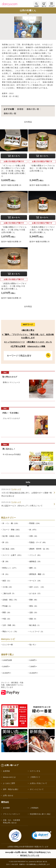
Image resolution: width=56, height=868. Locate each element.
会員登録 (6, 771)
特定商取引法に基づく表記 (40, 814)
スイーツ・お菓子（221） (12, 555)
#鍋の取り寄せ (28, 330)
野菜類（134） (35, 523)
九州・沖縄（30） (9, 625)
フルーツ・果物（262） (12, 530)
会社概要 (6, 808)
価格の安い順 (33, 109)
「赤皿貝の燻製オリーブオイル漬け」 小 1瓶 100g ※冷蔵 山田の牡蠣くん (14, 286)
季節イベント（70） (10, 632)
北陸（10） (34, 612)
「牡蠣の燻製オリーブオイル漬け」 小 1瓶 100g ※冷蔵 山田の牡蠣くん (14, 230)
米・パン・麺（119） (11, 523)
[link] (41, 836)
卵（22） (6, 542)
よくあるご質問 (9, 783)
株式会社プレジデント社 (30, 855)
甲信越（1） (7, 606)
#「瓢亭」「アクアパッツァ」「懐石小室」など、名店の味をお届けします (28, 336)
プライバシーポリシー (11, 814)
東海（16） (34, 606)
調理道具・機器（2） (38, 574)
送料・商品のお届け (11, 789)
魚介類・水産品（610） (12, 536)
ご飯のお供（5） (9, 593)
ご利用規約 (34, 808)
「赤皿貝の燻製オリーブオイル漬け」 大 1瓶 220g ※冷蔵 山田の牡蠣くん (42, 230)
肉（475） (33, 530)
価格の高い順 (10, 113)
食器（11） (7, 581)
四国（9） (33, 619)
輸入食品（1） (35, 625)
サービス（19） (35, 581)
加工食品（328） (9, 549)
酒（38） (6, 561)
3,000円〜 (33, 660)
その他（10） (8, 587)
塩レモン (33, 645)
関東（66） (34, 600)
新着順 (20, 109)
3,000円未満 (7, 660)
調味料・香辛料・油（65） (40, 549)
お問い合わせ (8, 795)
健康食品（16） (35, 561)
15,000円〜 (34, 673)
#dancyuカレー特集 (36, 346)
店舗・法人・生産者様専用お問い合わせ (11, 821)
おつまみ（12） (35, 593)
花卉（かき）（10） (37, 587)
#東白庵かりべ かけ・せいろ (39, 342)
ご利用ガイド (35, 777)
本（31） (6, 574)
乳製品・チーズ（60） (38, 542)
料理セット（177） (10, 568)
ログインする (35, 771)
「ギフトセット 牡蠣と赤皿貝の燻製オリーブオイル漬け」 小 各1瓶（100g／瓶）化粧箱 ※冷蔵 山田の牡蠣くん (14, 171)
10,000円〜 (7, 673)
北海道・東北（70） (10, 600)
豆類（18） (34, 536)
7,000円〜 (33, 667)
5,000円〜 (6, 667)
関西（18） (7, 612)
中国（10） (7, 619)
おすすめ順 (9, 109)
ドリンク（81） (35, 555)
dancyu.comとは (9, 777)
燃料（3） (33, 568)
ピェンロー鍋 (8, 645)
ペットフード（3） (37, 632)
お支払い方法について (38, 783)
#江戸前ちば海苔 (18, 346)
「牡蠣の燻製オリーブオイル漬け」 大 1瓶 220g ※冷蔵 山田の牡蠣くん (42, 168)
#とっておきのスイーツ (14, 342)
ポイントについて (37, 789)
